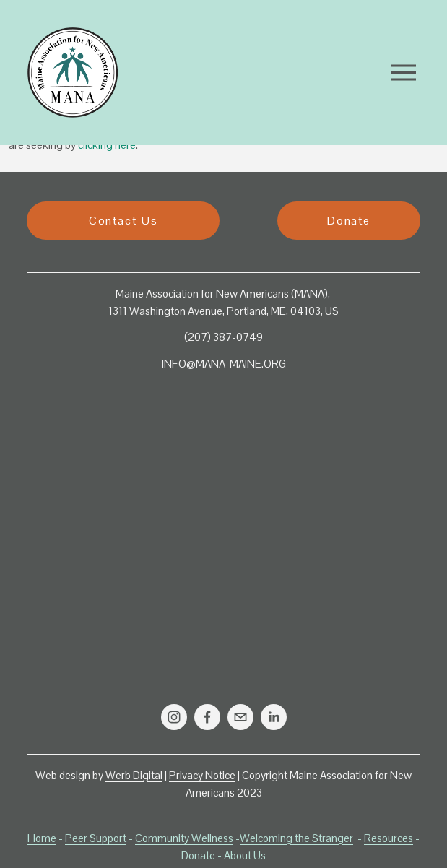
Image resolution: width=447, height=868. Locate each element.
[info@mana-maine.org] (240, 717)
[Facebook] (207, 717)
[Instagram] (174, 717)
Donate (349, 221)
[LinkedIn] (274, 717)
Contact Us (123, 221)
